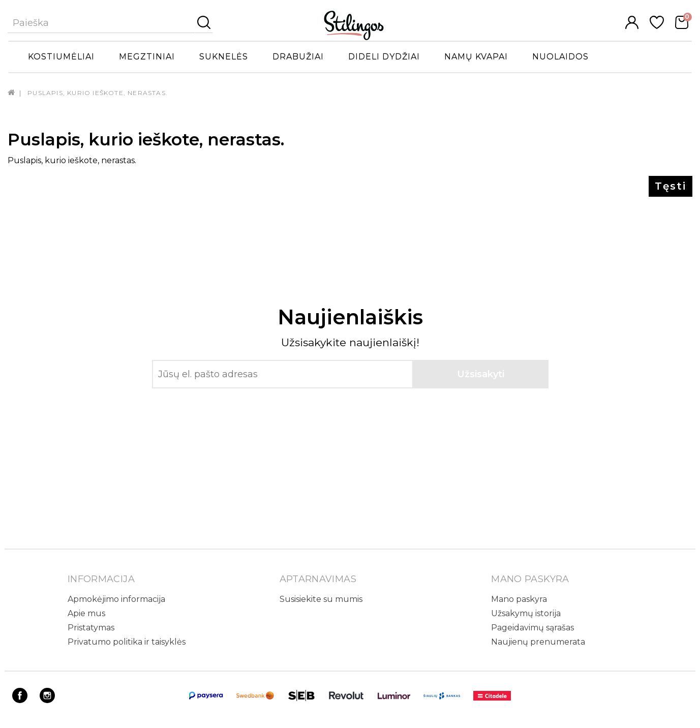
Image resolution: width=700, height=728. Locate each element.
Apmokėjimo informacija (116, 599)
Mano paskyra (519, 599)
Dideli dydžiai (384, 57)
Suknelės (224, 57)
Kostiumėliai (61, 57)
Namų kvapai (476, 57)
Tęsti (671, 186)
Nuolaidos (560, 57)
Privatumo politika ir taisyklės (127, 642)
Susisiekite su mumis (321, 599)
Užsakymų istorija (526, 613)
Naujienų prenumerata (538, 642)
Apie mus (86, 613)
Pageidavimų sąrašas (532, 628)
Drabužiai (298, 57)
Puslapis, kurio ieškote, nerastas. (98, 93)
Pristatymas (91, 628)
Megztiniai (147, 57)
